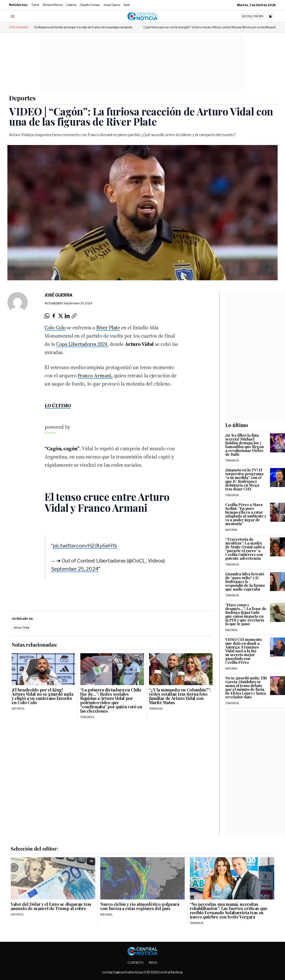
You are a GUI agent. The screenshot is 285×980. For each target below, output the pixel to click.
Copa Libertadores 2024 (82, 344)
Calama (71, 5)
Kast (127, 5)
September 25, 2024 (75, 569)
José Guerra (58, 295)
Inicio (153, 963)
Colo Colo (55, 328)
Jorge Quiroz (112, 5)
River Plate (108, 328)
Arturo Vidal (21, 628)
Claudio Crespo (90, 5)
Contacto (135, 963)
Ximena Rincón (53, 5)
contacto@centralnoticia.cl (124, 972)
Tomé (35, 5)
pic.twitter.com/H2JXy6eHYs (85, 546)
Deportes (22, 98)
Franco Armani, (95, 376)
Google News (253, 16)
